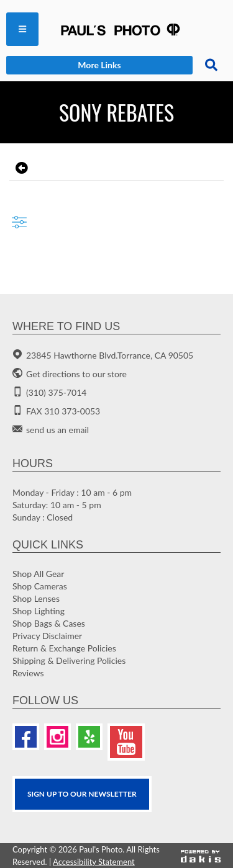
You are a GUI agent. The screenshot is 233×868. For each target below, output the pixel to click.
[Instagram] (57, 737)
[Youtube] (126, 742)
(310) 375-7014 (56, 392)
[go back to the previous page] (20, 168)
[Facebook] (26, 737)
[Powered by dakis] (201, 856)
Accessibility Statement (94, 862)
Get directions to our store (76, 374)
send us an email (57, 430)
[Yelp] (89, 737)
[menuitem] (22, 29)
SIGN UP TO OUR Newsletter (82, 794)
